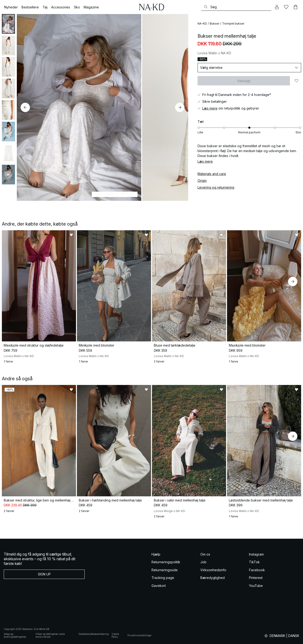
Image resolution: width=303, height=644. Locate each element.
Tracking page (163, 578)
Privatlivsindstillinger (139, 635)
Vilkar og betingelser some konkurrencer (50, 635)
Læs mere (210, 108)
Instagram (256, 554)
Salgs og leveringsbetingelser (15, 635)
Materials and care (212, 174)
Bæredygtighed (213, 578)
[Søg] (236, 7)
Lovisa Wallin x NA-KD (214, 53)
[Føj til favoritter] (296, 81)
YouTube (256, 586)
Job (203, 562)
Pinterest (256, 578)
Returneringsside (165, 570)
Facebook (257, 570)
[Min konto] (277, 7)
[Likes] (286, 7)
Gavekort (159, 586)
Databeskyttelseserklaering (94, 634)
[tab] (8, 24)
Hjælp (156, 554)
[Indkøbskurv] (296, 7)
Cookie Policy (115, 635)
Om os (205, 554)
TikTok (254, 562)
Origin (202, 181)
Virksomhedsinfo (213, 570)
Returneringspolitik (166, 562)
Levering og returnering (216, 187)
